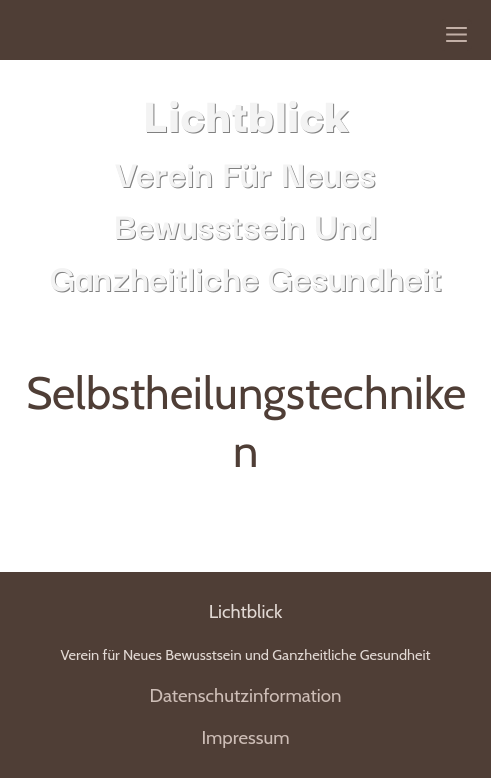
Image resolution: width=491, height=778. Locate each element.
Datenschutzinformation (245, 695)
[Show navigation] (456, 35)
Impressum (245, 737)
